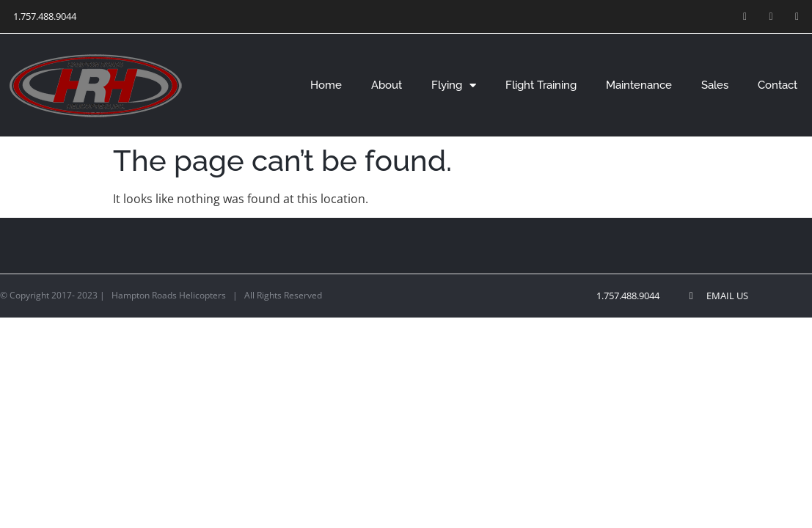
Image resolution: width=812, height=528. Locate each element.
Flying (454, 85)
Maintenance (639, 85)
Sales (715, 85)
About (387, 85)
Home (326, 85)
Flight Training (541, 85)
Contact (778, 85)
